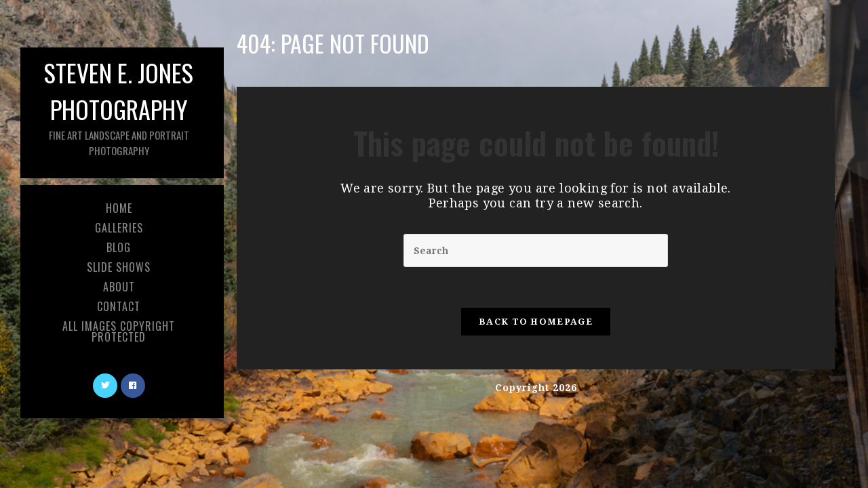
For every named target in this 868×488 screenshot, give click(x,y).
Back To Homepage (536, 322)
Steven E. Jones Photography (119, 106)
